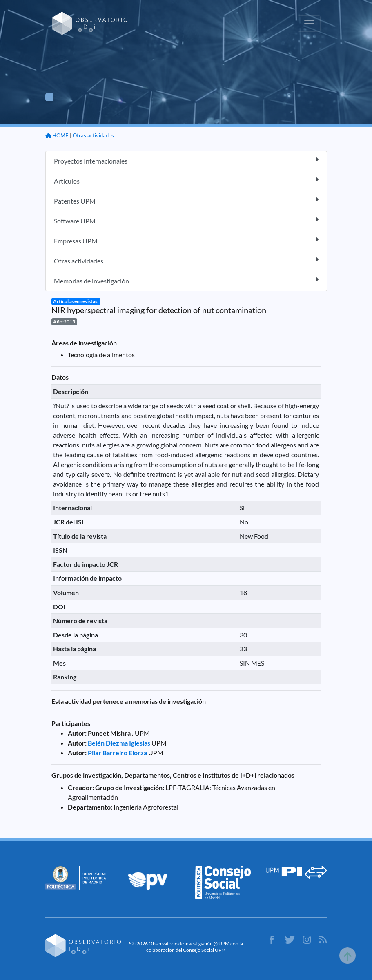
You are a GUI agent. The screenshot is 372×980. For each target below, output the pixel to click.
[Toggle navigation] (309, 24)
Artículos (186, 180)
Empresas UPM (186, 240)
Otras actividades (93, 135)
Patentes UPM (186, 200)
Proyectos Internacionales (186, 160)
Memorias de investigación (186, 280)
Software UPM (186, 220)
